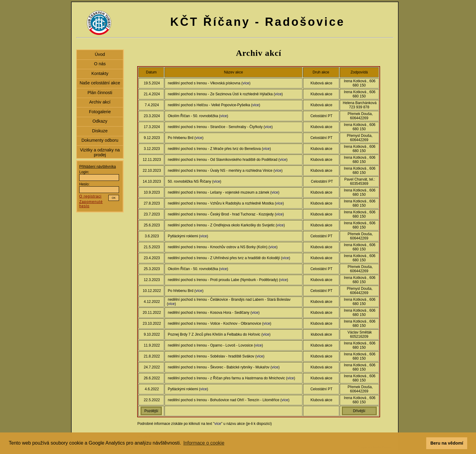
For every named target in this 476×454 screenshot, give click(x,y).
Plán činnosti (100, 93)
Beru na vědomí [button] (447, 443)
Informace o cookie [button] (204, 443)
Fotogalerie (100, 112)
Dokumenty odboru (100, 140)
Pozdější (151, 411)
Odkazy (100, 121)
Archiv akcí (100, 102)
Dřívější (359, 411)
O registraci (90, 196)
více (246, 83)
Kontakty (100, 73)
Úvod (100, 54)
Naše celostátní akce (100, 83)
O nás (100, 64)
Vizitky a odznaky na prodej (100, 152)
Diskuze (100, 131)
